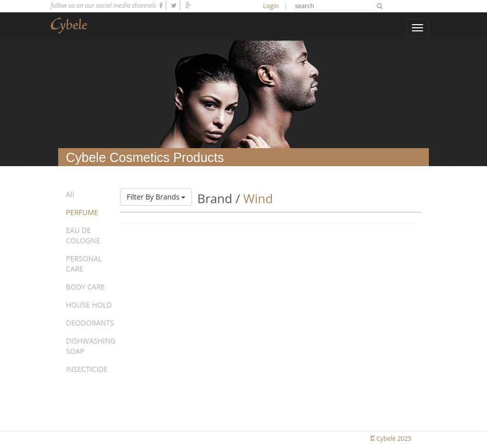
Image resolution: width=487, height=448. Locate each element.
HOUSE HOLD (89, 305)
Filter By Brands (156, 197)
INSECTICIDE (87, 369)
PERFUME (82, 212)
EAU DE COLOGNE (83, 235)
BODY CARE (85, 287)
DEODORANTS (90, 323)
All (70, 194)
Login (271, 6)
